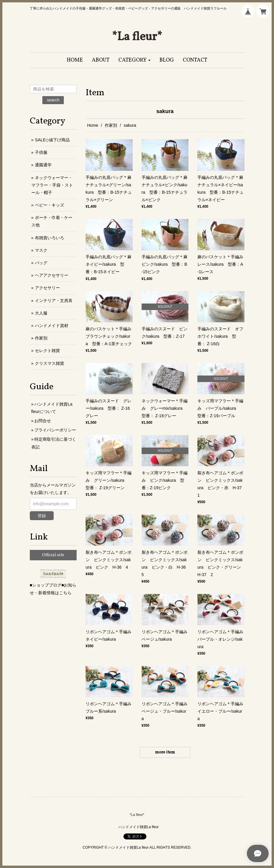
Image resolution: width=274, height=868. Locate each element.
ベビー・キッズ (49, 205)
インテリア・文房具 (54, 301)
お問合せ (43, 421)
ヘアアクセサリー (52, 275)
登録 (42, 516)
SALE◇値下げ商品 (52, 140)
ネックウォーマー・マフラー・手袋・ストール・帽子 (52, 185)
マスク (41, 250)
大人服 (41, 313)
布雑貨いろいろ (49, 238)
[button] (135, 60)
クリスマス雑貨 (49, 363)
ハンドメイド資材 (52, 326)
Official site (53, 555)
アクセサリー (47, 288)
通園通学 (43, 165)
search (53, 100)
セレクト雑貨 (47, 351)
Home (93, 125)
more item (165, 752)
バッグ (41, 263)
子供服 (41, 152)
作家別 (111, 125)
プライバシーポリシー (55, 430)
